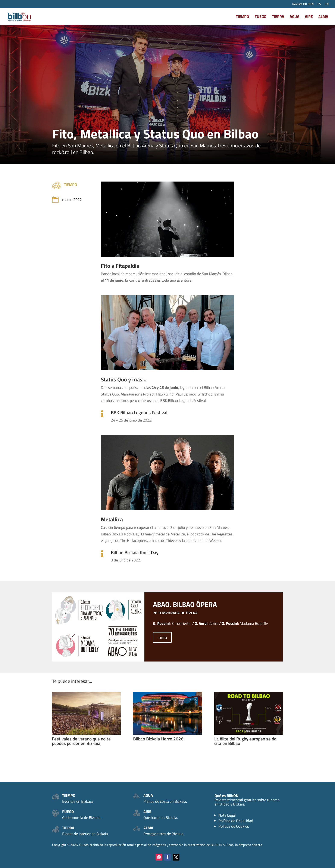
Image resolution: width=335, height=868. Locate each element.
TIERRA (278, 17)
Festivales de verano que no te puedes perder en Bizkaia (81, 741)
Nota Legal (227, 815)
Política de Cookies (234, 826)
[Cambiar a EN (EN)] (327, 5)
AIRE (309, 17)
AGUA (295, 17)
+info (162, 637)
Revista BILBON (303, 4)
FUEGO (261, 17)
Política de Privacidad (236, 821)
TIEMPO (242, 17)
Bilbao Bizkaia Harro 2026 (158, 739)
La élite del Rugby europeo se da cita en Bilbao (245, 741)
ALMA (323, 17)
